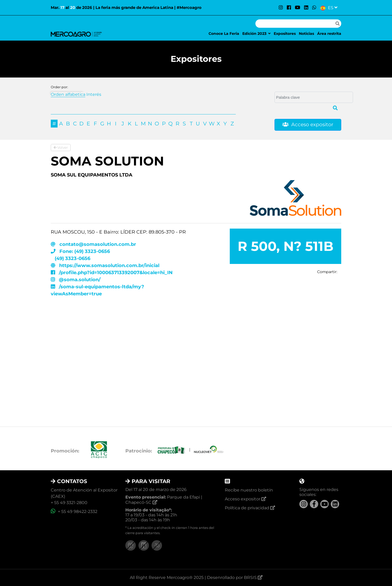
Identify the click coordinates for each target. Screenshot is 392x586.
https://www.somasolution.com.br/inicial (105, 266)
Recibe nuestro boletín (249, 490)
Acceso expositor (308, 125)
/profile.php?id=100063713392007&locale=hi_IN (112, 273)
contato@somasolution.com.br (93, 244)
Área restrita (329, 34)
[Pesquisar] (295, 24)
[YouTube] (298, 8)
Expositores (285, 34)
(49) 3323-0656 (72, 258)
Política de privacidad (250, 508)
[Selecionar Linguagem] (329, 8)
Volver (61, 147)
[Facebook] (289, 8)
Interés (94, 94)
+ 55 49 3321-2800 (69, 503)
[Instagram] (281, 8)
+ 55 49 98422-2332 (74, 512)
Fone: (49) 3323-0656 (80, 251)
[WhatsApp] (314, 8)
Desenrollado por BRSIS (235, 577)
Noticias (306, 34)
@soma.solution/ (76, 280)
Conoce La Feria (224, 34)
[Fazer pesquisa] (338, 24)
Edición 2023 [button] (256, 34)
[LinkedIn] (306, 8)
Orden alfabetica (68, 94)
